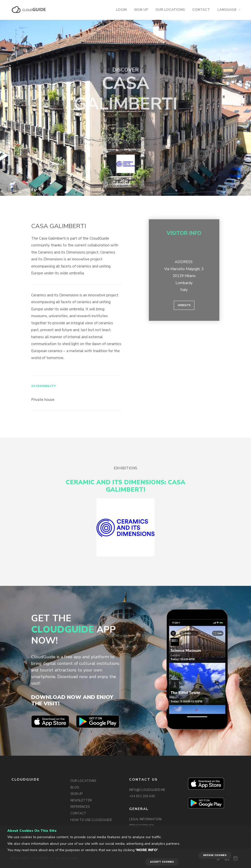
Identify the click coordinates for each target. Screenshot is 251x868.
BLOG (75, 787)
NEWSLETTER (81, 800)
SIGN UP (141, 10)
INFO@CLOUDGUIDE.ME (147, 790)
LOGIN (121, 10)
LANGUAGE (227, 10)
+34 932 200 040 (142, 796)
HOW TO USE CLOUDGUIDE (91, 820)
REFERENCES (80, 807)
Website (184, 305)
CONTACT (201, 10)
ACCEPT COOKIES (162, 862)
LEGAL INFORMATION (145, 819)
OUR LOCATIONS (170, 10)
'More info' (147, 850)
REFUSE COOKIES (215, 855)
